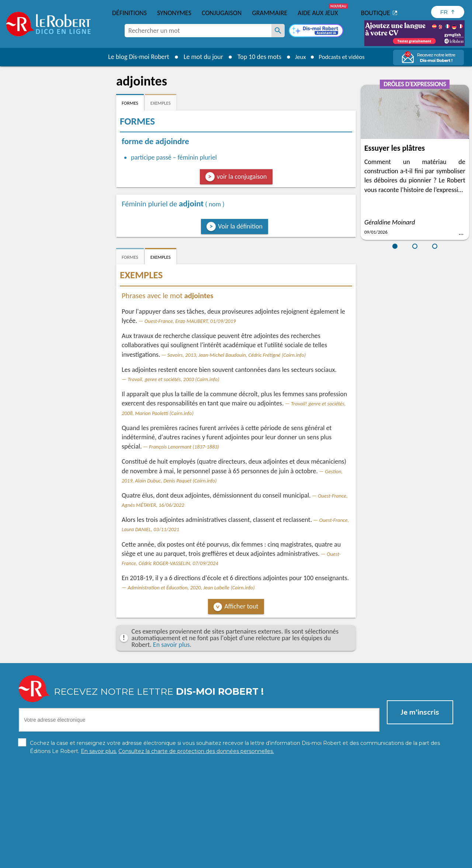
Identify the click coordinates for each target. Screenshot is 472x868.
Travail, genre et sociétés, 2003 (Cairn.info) (173, 379)
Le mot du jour (200, 57)
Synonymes (174, 13)
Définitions (129, 13)
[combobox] (198, 31)
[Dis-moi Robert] (316, 31)
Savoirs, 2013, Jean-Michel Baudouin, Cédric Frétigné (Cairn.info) (237, 355)
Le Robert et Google (352, 860)
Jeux (298, 57)
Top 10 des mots (256, 57)
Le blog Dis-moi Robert (135, 57)
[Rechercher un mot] (278, 31)
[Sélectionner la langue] (448, 12)
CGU (318, 860)
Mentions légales (235, 860)
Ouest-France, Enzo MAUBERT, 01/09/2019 (190, 321)
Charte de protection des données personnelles (153, 860)
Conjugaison (222, 13)
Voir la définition (240, 226)
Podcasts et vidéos (343, 57)
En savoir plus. (172, 645)
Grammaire (270, 13)
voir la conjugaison (242, 177)
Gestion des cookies (284, 860)
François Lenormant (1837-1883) (184, 447)
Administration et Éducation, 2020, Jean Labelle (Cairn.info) (191, 588)
